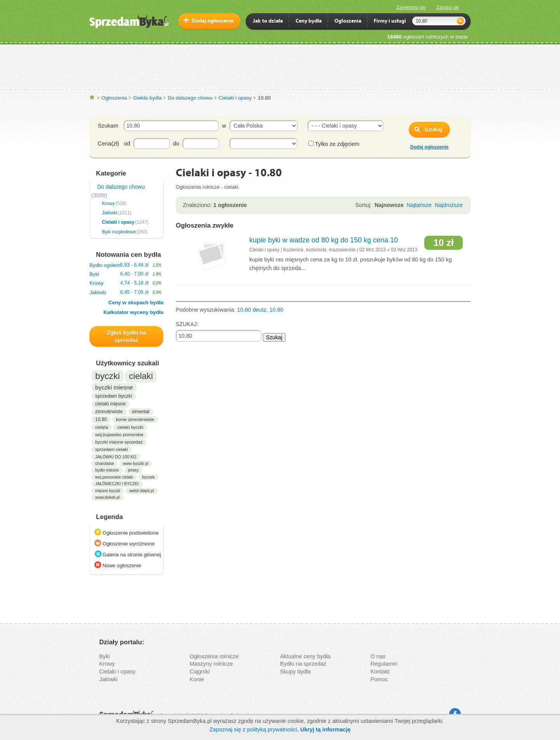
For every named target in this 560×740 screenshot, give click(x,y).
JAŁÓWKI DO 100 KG (116, 457)
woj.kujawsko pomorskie (119, 435)
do (176, 144)
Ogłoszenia (114, 98)
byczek (149, 477)
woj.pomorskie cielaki (114, 477)
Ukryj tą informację (325, 729)
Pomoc (379, 679)
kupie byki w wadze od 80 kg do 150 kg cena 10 (324, 240)
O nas (378, 656)
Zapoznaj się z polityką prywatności (253, 729)
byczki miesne (114, 387)
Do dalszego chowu (190, 98)
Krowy (108, 203)
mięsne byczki (108, 491)
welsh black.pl (141, 491)
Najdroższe (449, 205)
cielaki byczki (130, 427)
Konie (197, 679)
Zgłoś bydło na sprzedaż (126, 336)
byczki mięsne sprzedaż (119, 442)
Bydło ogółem (125, 265)
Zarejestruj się (411, 7)
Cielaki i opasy (235, 98)
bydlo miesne (107, 470)
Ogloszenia (348, 22)
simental (141, 412)
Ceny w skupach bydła (136, 302)
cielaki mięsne (110, 404)
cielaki (141, 376)
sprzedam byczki (114, 396)
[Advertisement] (280, 66)
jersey (133, 470)
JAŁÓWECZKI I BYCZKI (117, 484)
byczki (108, 376)
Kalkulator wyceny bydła (133, 312)
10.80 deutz (252, 310)
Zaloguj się (448, 7)
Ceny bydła (309, 22)
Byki (125, 274)
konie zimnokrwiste (135, 419)
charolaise (105, 463)
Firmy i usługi (390, 22)
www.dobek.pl (108, 497)
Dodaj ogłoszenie (213, 21)
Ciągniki (200, 672)
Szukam (108, 126)
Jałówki (109, 213)
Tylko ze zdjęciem (334, 144)
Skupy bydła (295, 672)
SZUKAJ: (187, 324)
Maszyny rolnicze (211, 664)
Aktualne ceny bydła (305, 656)
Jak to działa (268, 22)
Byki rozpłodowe (119, 232)
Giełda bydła (147, 98)
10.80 (101, 419)
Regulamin (384, 664)
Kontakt (380, 672)
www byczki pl (136, 464)
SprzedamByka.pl (92, 97)
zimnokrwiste (109, 412)
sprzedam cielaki (112, 449)
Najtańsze (419, 205)
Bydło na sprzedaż (303, 664)
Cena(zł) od (114, 144)
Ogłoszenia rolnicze (214, 656)
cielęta (102, 427)
